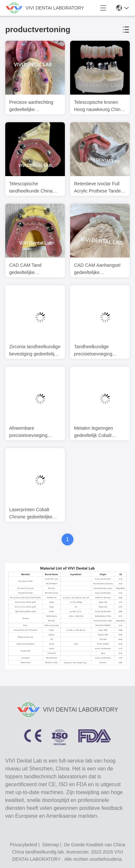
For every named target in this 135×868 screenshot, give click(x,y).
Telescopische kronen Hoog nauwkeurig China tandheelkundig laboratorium (98, 106)
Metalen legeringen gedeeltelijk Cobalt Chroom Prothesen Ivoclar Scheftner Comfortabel (94, 432)
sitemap (51, 845)
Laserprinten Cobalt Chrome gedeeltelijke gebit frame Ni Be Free (32, 514)
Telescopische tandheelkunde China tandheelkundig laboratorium (31, 188)
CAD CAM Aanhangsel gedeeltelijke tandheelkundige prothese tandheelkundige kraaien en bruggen (99, 269)
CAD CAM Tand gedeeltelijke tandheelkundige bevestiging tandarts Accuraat (30, 269)
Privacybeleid (23, 845)
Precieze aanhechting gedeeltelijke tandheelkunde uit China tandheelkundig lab (34, 106)
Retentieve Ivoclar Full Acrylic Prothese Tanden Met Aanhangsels (99, 188)
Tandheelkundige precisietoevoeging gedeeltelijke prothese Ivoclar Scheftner (96, 351)
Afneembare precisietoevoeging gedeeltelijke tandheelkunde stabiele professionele (33, 432)
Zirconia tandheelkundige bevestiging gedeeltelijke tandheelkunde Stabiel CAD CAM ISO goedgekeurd (35, 351)
